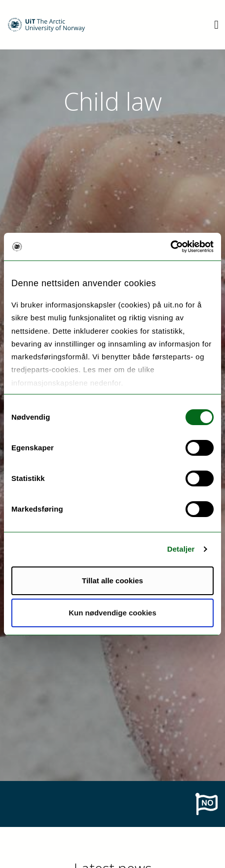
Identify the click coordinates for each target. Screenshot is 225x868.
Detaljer (181, 549)
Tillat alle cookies (112, 581)
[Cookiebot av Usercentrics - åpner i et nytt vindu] (170, 247)
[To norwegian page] (206, 803)
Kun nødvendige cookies (112, 613)
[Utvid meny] (216, 24)
